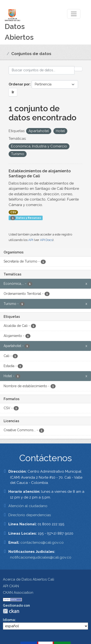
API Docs (46, 240)
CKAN (11, 611)
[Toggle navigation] (74, 14)
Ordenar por (19, 84)
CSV (13, 212)
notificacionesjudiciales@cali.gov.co (41, 557)
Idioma (9, 620)
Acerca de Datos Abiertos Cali (28, 579)
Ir (13, 92)
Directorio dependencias (30, 515)
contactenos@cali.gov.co (42, 543)
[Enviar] (78, 69)
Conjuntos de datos (31, 54)
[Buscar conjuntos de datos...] (42, 70)
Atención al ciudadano (28, 506)
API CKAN (11, 586)
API (31, 240)
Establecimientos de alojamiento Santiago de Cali (40, 174)
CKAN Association (18, 593)
